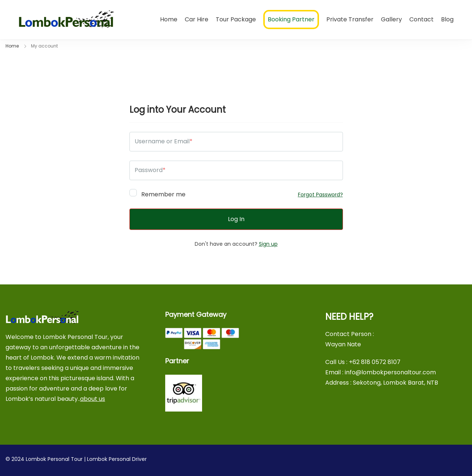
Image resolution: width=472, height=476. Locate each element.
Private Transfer (350, 19)
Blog (447, 19)
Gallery (391, 19)
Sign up (268, 244)
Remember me (157, 193)
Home (169, 19)
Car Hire (197, 19)
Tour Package (236, 19)
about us (93, 399)
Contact (421, 19)
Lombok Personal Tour (54, 459)
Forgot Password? (320, 195)
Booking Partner (291, 19)
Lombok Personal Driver (117, 459)
